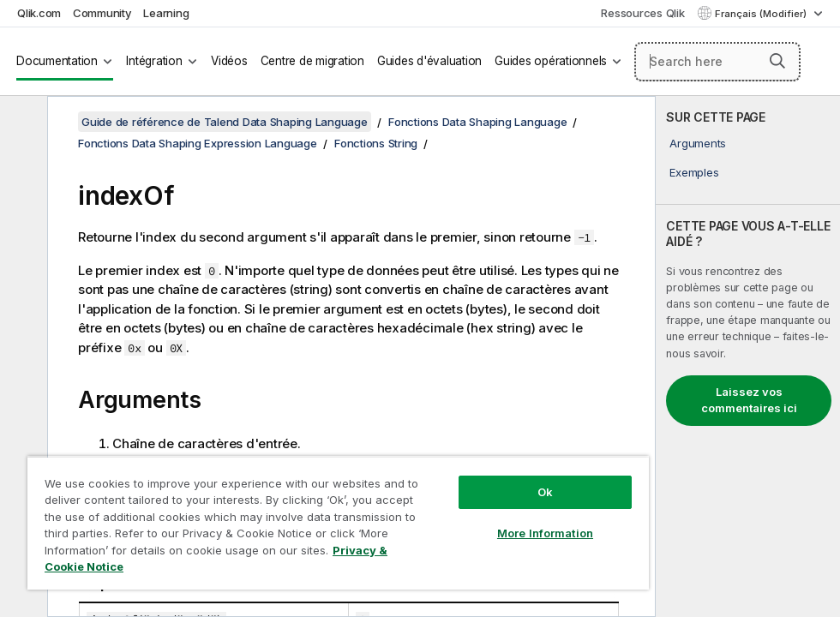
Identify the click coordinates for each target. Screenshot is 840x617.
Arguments (698, 143)
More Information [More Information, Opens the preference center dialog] (545, 533)
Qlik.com (39, 13)
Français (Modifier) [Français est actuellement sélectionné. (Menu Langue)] (762, 14)
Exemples (694, 172)
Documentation (57, 61)
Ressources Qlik (642, 13)
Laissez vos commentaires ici (749, 400)
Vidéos (229, 61)
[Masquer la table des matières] (21, 123)
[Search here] (718, 62)
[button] (777, 61)
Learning (166, 13)
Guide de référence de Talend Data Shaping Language (225, 122)
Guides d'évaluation (429, 61)
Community (102, 13)
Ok (545, 492)
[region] (338, 523)
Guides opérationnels (551, 61)
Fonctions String (376, 143)
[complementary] (748, 356)
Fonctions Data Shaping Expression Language (198, 143)
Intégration (154, 61)
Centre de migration (312, 61)
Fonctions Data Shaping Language (477, 122)
